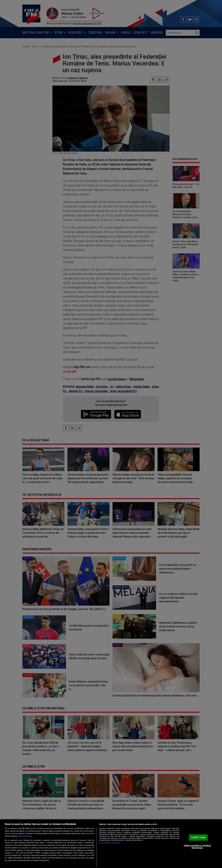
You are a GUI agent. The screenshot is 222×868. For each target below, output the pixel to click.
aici (13, 853)
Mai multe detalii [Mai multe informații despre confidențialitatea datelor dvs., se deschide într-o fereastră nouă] (25, 836)
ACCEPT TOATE (198, 837)
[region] (111, 844)
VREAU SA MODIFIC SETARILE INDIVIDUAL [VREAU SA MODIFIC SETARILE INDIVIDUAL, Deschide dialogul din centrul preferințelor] (197, 847)
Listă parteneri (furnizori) (109, 843)
